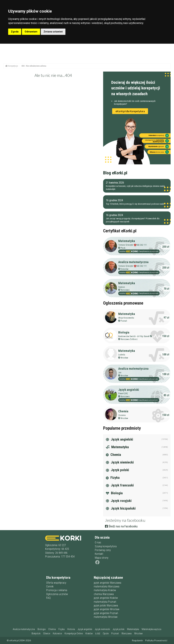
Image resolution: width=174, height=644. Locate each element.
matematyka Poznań (105, 602)
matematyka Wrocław (106, 617)
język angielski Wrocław (107, 609)
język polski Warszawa (106, 606)
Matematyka (127, 241)
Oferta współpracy (56, 583)
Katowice (57, 634)
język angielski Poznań (106, 613)
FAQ (48, 598)
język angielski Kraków (106, 598)
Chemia (123, 411)
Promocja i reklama (57, 590)
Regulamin (137, 640)
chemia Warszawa (104, 594)
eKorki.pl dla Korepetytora (130, 111)
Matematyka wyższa (151, 629)
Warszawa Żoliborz (129, 339)
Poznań (124, 321)
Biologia (124, 332)
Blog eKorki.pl (115, 173)
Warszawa (125, 290)
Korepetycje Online (74, 634)
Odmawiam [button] (31, 32)
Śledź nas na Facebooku (121, 526)
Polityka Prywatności (156, 640)
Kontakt (99, 554)
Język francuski (120, 485)
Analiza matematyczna (133, 262)
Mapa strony (102, 558)
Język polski (117, 470)
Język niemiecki (120, 462)
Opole (106, 634)
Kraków (89, 634)
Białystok (36, 634)
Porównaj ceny (103, 550)
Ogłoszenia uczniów (57, 594)
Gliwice (47, 634)
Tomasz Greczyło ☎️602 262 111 (132, 245)
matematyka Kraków (105, 590)
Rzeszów (124, 269)
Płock (123, 248)
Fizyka (113, 478)
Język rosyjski (119, 501)
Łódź (98, 634)
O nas (98, 542)
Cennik (50, 586)
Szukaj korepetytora (106, 546)
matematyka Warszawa (107, 586)
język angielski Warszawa (107, 583)
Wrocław (124, 358)
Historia (71, 629)
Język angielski (129, 390)
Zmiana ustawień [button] (53, 32)
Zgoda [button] (15, 32)
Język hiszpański (121, 508)
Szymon (122, 287)
